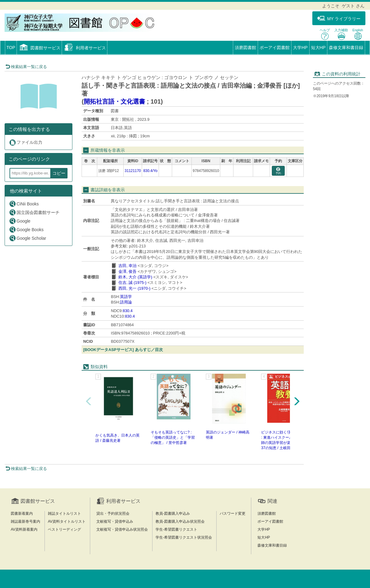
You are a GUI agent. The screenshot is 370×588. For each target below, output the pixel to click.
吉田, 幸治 (127, 266)
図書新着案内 (22, 514)
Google (20, 221)
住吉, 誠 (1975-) (132, 283)
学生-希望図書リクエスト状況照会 (184, 537)
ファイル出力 (26, 142)
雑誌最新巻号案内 (25, 521)
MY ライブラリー (339, 19)
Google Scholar (28, 238)
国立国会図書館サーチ (34, 212)
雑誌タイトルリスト (64, 514)
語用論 (126, 302)
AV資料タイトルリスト (67, 521)
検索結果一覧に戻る (26, 67)
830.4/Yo (150, 171)
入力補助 (341, 34)
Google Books (26, 229)
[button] (39, 48)
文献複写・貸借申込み (115, 521)
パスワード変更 (233, 514)
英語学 (126, 297)
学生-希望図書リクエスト (176, 529)
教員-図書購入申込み (173, 514)
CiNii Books (24, 204)
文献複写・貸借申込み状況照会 (122, 529)
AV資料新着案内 (24, 529)
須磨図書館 (245, 48)
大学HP (300, 48)
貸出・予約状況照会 (113, 514)
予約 (278, 171)
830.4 (128, 311)
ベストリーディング (64, 529)
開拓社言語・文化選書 (114, 101)
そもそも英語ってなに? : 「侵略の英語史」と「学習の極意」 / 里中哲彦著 (173, 437)
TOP (11, 48)
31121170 (133, 171)
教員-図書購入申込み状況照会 (180, 521)
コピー (59, 173)
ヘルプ (325, 34)
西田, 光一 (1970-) (134, 288)
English (358, 34)
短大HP (318, 48)
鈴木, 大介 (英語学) (135, 277)
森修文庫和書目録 (346, 48)
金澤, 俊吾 (127, 271)
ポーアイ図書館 (275, 48)
